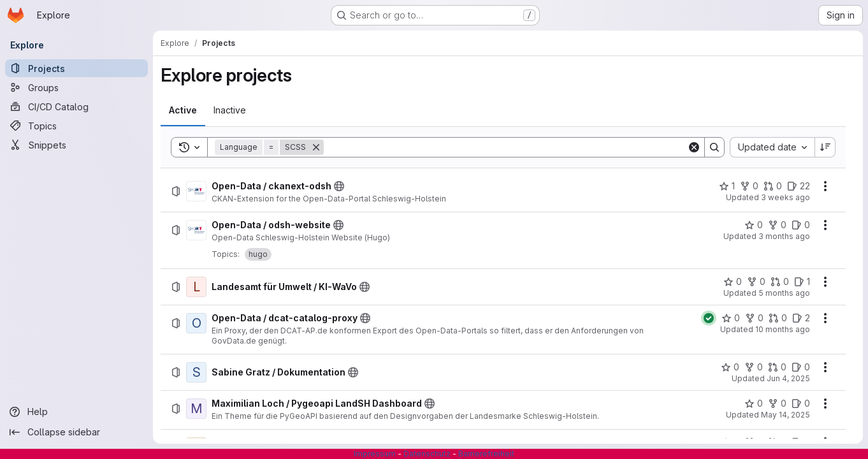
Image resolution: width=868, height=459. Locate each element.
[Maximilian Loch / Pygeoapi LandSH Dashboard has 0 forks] (777, 404)
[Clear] (694, 147)
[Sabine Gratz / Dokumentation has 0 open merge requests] (777, 367)
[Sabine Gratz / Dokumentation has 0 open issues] (801, 367)
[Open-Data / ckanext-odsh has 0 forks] (749, 186)
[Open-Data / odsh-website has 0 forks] (777, 225)
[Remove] (316, 147)
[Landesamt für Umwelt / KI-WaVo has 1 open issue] (802, 282)
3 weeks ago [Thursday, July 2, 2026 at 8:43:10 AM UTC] (785, 197)
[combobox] (772, 147)
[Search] (505, 147)
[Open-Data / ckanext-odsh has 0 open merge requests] (773, 186)
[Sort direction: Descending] (825, 147)
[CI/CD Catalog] (76, 106)
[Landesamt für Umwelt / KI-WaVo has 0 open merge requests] (780, 282)
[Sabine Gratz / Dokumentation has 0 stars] (730, 367)
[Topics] (76, 126)
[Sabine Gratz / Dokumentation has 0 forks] (754, 367)
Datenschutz (427, 454)
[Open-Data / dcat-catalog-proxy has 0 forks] (754, 318)
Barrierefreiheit (486, 454)
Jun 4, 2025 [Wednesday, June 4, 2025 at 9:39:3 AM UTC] (788, 378)
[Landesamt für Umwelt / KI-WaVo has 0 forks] (756, 282)
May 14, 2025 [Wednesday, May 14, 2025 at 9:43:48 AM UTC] (785, 415)
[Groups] (76, 87)
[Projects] (76, 68)
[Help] (76, 412)
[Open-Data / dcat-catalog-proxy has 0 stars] (731, 318)
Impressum (375, 454)
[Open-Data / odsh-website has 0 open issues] (801, 225)
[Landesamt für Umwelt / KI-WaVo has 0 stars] (733, 282)
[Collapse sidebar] (76, 432)
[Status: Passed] (709, 318)
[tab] (183, 110)
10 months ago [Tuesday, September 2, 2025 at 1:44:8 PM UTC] (783, 329)
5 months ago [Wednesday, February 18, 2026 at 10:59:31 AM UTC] (784, 293)
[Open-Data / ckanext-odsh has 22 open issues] (799, 186)
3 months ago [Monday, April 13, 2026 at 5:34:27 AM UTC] (784, 236)
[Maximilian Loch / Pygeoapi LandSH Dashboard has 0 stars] (754, 404)
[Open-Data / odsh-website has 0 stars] (754, 225)
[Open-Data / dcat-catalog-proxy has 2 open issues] (801, 318)
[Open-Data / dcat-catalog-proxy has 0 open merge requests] (778, 318)
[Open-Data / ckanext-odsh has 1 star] (727, 186)
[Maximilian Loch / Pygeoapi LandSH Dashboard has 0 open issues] (801, 404)
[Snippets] (76, 145)
